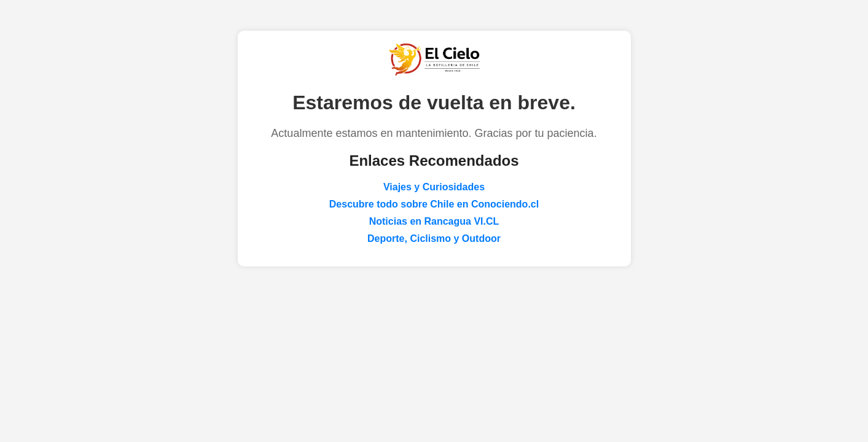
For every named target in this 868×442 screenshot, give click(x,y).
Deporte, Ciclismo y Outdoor (434, 238)
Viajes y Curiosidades (434, 187)
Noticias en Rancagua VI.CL (434, 221)
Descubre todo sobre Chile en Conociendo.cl (434, 204)
